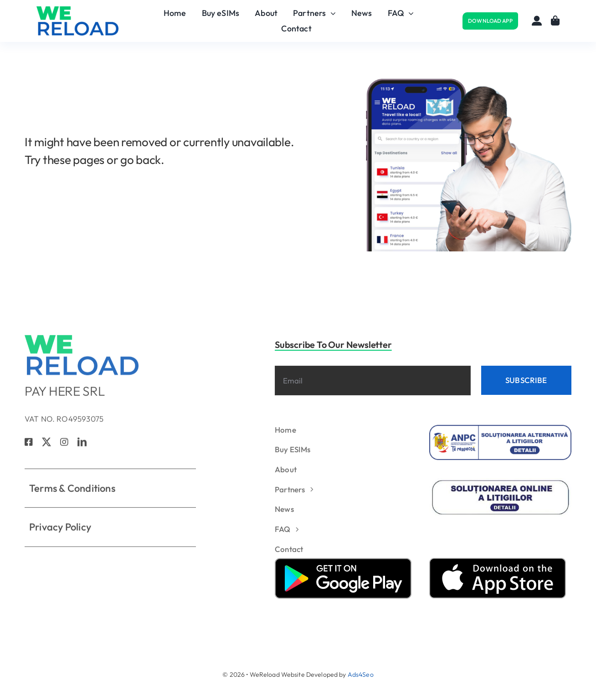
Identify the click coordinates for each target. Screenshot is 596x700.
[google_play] (343, 562)
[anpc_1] (501, 429)
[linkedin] (82, 445)
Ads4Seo (361, 674)
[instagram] (64, 445)
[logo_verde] (77, 11)
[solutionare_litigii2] (501, 482)
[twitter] (46, 445)
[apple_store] (498, 562)
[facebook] (29, 445)
